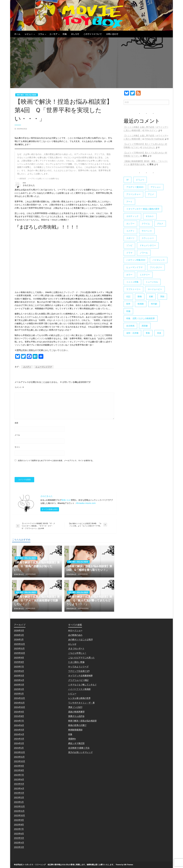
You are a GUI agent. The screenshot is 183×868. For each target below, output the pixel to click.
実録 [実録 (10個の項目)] (162, 296)
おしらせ (75, 34)
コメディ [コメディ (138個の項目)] (130, 231)
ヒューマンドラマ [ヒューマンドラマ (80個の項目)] (134, 267)
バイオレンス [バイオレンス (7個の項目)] (159, 260)
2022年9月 (19, 820)
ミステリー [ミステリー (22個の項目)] (145, 275)
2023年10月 (20, 761)
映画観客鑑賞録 (75, 730)
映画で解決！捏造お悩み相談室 (27, 95)
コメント (19, 387)
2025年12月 (19, 644)
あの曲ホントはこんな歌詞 (80, 639)
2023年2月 (19, 797)
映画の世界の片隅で (77, 725)
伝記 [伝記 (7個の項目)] (128, 296)
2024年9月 (19, 712)
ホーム (17, 34)
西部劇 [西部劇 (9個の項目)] (145, 326)
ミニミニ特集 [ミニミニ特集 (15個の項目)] (132, 282)
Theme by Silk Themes (124, 865)
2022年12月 (19, 806)
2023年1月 (19, 802)
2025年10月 (20, 653)
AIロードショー (75, 630)
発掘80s (72, 739)
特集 (65, 34)
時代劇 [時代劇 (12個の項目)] (154, 304)
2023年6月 (19, 779)
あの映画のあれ (75, 635)
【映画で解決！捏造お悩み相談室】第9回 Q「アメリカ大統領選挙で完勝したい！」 (37, 600)
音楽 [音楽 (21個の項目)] (159, 333)
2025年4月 (19, 680)
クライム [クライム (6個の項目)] (146, 224)
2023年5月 (19, 784)
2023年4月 (19, 788)
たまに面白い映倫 (76, 662)
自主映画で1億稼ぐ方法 (79, 748)
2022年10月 (19, 815)
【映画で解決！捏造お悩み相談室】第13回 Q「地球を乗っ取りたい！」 (89, 568)
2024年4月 (19, 734)
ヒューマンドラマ (44, 367)
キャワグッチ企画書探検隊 (80, 676)
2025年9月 (19, 658)
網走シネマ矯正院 (76, 743)
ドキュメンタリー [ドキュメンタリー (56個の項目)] (148, 245)
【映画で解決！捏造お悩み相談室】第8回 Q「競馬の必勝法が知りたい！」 (37, 566)
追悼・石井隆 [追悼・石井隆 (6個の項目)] (132, 333)
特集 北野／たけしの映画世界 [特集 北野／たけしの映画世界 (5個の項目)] (141, 318)
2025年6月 (19, 671)
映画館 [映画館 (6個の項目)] (141, 304)
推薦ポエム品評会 (76, 716)
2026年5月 (19, 630)
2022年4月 (19, 843)
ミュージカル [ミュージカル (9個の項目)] (152, 282)
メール (17, 435)
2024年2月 (19, 743)
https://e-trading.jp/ (155, 139)
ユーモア (53, 34)
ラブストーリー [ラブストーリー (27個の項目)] (133, 289)
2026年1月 (19, 639)
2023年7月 (19, 775)
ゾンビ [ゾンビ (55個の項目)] (129, 245)
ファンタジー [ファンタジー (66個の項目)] (156, 267)
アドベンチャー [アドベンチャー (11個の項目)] (133, 194)
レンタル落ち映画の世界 (79, 698)
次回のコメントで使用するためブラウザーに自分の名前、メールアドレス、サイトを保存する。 (56, 460)
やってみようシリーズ (78, 667)
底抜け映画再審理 (76, 712)
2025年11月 (19, 648)
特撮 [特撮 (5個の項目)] (128, 311)
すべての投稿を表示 (50, 509)
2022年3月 (19, 847)
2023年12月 (19, 752)
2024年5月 (19, 730)
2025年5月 (19, 676)
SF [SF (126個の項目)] (128, 180)
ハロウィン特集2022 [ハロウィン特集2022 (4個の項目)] (136, 260)
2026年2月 (19, 635)
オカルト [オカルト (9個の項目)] (150, 216)
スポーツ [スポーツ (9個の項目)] (130, 238)
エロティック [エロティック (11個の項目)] (132, 216)
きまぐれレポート (76, 648)
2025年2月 (19, 689)
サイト (17, 447)
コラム (41, 34)
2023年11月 (19, 757)
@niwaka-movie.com (86, 503)
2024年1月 (19, 748)
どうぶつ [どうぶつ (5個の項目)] (140, 180)
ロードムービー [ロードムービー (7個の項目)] (155, 289)
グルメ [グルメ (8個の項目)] (160, 224)
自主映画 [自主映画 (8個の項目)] (130, 326)
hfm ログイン (151, 130)
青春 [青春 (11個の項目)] (148, 333)
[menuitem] (17, 34)
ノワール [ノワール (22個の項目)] (144, 253)
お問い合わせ (112, 34)
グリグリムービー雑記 (78, 680)
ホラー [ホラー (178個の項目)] (129, 275)
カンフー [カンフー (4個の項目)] (130, 224)
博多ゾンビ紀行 (75, 707)
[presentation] (32, 470)
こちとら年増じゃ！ (77, 653)
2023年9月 (19, 766)
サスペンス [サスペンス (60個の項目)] (147, 231)
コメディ (27, 367)
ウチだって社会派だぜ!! (79, 671)
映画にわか (66, 500)
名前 (16, 423)
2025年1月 (19, 694)
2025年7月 (19, 667)
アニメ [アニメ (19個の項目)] (151, 194)
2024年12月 (19, 698)
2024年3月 (19, 739)
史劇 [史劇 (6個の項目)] (151, 296)
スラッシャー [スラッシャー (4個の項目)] (148, 238)
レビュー (29, 34)
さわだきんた (19, 574)
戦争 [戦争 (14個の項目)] (128, 304)
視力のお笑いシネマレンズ (80, 752)
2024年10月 (20, 707)
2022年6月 (19, 834)
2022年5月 (19, 838)
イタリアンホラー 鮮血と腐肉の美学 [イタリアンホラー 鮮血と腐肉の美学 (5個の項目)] (143, 209)
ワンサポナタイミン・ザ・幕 (81, 703)
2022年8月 (19, 825)
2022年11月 (19, 811)
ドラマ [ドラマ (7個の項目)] (129, 253)
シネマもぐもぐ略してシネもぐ (82, 685)
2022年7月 (19, 829)
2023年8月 (19, 770)
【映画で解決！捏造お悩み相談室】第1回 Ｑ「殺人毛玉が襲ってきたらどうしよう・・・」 (89, 600)
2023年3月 (19, 793)
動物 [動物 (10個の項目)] (140, 296)
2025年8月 (19, 662)
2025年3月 (19, 685)
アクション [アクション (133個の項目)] (156, 187)
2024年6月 (19, 725)
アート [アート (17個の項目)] (129, 202)
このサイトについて (93, 34)
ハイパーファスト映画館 (79, 689)
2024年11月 (19, 703)
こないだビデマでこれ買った (81, 658)
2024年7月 (19, 721)
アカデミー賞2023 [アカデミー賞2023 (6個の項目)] (135, 187)
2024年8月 (19, 716)
